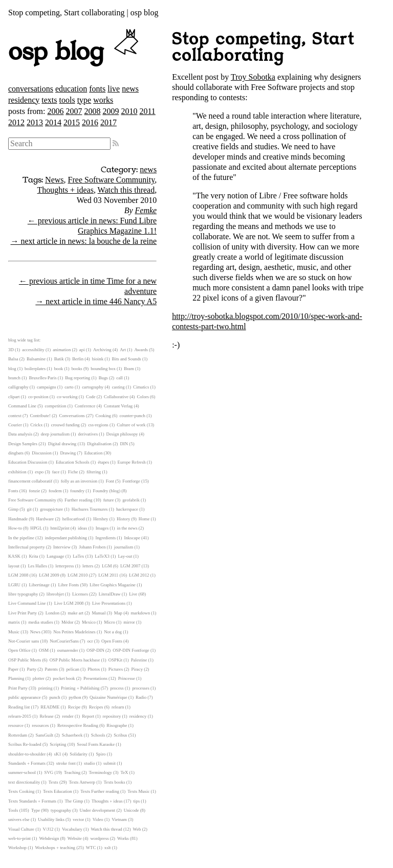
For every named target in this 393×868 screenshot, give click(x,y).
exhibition (17, 472)
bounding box (103, 369)
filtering (94, 472)
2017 (108, 122)
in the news (127, 528)
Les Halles (37, 566)
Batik (59, 359)
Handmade (18, 519)
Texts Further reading (100, 791)
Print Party (18, 688)
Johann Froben (92, 547)
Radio (141, 697)
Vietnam (119, 819)
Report (88, 716)
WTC (91, 848)
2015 (72, 122)
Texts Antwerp (82, 782)
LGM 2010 (78, 575)
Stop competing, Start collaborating (263, 48)
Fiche (73, 472)
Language (56, 556)
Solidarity (79, 754)
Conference (85, 406)
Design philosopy (122, 434)
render (68, 716)
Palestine (139, 660)
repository (112, 716)
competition (55, 406)
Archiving (102, 350)
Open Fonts (112, 641)
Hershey (101, 519)
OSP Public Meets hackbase (75, 660)
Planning (16, 678)
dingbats (16, 453)
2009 (111, 111)
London (52, 613)
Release (46, 716)
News (54, 180)
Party (32, 669)
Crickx (36, 425)
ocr (90, 641)
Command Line (22, 406)
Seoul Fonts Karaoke (96, 744)
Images (102, 528)
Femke (146, 210)
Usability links (51, 819)
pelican (72, 669)
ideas (82, 528)
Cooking (103, 416)
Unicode (132, 810)
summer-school (22, 772)
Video (98, 819)
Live (133, 594)
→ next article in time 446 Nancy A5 (96, 301)
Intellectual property (27, 547)
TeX (124, 772)
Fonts (13, 491)
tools (67, 100)
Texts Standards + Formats (32, 801)
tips (136, 801)
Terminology (101, 772)
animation (62, 350)
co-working (67, 397)
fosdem (55, 491)
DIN (124, 444)
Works (123, 838)
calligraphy (18, 387)
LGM (107, 566)
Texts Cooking (21, 791)
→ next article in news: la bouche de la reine (83, 241)
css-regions (98, 425)
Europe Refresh (132, 462)
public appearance (25, 697)
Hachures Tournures (90, 509)
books (77, 369)
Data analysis (20, 434)
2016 (90, 122)
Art (123, 350)
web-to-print (19, 838)
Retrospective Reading (78, 725)
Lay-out (125, 556)
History (123, 519)
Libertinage (39, 585)
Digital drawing (62, 444)
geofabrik (131, 500)
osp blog (75, 52)
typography (61, 810)
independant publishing (66, 538)
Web (137, 829)
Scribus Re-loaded (25, 744)
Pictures (116, 669)
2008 (92, 111)
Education (94, 453)
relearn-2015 (20, 716)
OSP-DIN (95, 650)
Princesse (127, 678)
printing (46, 688)
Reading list (19, 707)
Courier (15, 425)
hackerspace (127, 509)
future (109, 500)
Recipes (96, 707)
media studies (40, 622)
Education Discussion (28, 462)
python (75, 697)
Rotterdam (18, 735)
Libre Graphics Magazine (113, 585)
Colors (143, 397)
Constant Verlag (118, 406)
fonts (97, 89)
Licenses (80, 594)
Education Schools (73, 462)
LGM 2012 (139, 575)
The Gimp (74, 801)
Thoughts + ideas (65, 190)
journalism (124, 547)
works (103, 100)
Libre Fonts (68, 585)
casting (118, 387)
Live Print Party (23, 613)
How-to (15, 528)
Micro (110, 622)
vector (78, 819)
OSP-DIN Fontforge (131, 650)
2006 (55, 111)
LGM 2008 (18, 575)
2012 (16, 122)
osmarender (68, 650)
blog (12, 369)
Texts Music (138, 791)
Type (36, 810)
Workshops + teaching (55, 848)
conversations (31, 89)
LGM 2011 (108, 575)
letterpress (64, 566)
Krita (33, 556)
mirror (129, 622)
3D (11, 350)
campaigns (47, 387)
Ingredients (105, 538)
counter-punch (132, 416)
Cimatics (141, 387)
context (15, 416)
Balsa (13, 359)
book (59, 369)
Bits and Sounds (127, 359)
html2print (60, 528)
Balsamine (36, 359)
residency (24, 100)
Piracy (137, 669)
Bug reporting (78, 378)
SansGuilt (45, 735)
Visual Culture (21, 829)
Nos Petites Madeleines (74, 632)
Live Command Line (27, 603)
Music (14, 632)
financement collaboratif (30, 481)
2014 (53, 122)
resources (40, 725)
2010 (129, 111)
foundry (77, 491)
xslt (108, 848)
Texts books (114, 782)
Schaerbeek (72, 735)
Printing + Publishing (80, 688)
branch (14, 378)
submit (110, 763)
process (117, 688)
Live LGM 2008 (69, 603)
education (71, 89)
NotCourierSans (64, 641)
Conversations (72, 416)
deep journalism (55, 434)
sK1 (58, 754)
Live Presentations (109, 603)
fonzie (34, 491)
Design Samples (23, 444)
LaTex (78, 556)
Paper (13, 669)
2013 (35, 122)
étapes (103, 462)
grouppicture (51, 509)
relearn (118, 707)
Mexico (89, 622)
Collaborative (116, 397)
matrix (14, 622)
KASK (14, 556)
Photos (94, 669)
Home (144, 519)
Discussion (42, 453)
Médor (67, 622)
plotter (39, 678)
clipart (14, 397)
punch (55, 697)
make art (76, 613)
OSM (44, 650)
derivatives (88, 434)
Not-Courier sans (24, 641)
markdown (140, 613)
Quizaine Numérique (108, 697)
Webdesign (49, 838)
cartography (93, 387)
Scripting (58, 744)
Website (75, 838)
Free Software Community (112, 180)
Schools (98, 735)
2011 (147, 111)
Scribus (120, 735)
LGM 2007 (130, 566)
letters (88, 566)
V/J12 (48, 829)
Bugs (103, 378)
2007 (74, 111)
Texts (53, 782)
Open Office (19, 650)
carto (69, 387)
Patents (51, 669)
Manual (99, 613)
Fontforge (131, 481)
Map (118, 613)
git (29, 509)
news (130, 89)
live (114, 89)
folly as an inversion (79, 481)
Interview (62, 547)
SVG (49, 772)
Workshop (17, 848)
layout (14, 566)
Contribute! (40, 416)
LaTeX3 (102, 556)
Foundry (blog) (107, 491)
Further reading (78, 500)
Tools (13, 810)
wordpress (99, 838)
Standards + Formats (27, 763)
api (82, 350)
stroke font (66, 763)
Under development (98, 810)
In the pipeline (21, 538)
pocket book (64, 678)
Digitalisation (99, 444)
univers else (19, 819)
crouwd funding (65, 425)
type (84, 100)
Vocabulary (72, 829)
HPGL (36, 528)
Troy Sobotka (253, 77)
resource (16, 725)
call (119, 378)
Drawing (68, 453)
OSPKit (115, 660)
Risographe (117, 725)
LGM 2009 (49, 575)
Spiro (101, 754)
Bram (129, 369)
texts (49, 100)
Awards (141, 350)
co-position (38, 397)
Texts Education (58, 791)
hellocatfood (74, 519)
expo (39, 472)
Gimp (13, 509)
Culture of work (131, 425)
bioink (98, 359)
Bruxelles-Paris (42, 378)
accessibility (33, 350)
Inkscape (132, 538)
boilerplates (35, 369)
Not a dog (113, 632)
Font (110, 481)
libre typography (23, 594)
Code (91, 397)
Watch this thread (126, 190)
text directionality (24, 782)
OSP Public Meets (25, 660)
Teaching (72, 772)
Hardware (45, 519)
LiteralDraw (110, 594)
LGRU (14, 585)
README (50, 707)
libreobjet (55, 594)
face (56, 472)
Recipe (74, 707)
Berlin (78, 359)
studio (90, 763)
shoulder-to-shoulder (27, 754)
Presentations (95, 678)
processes (141, 688)
